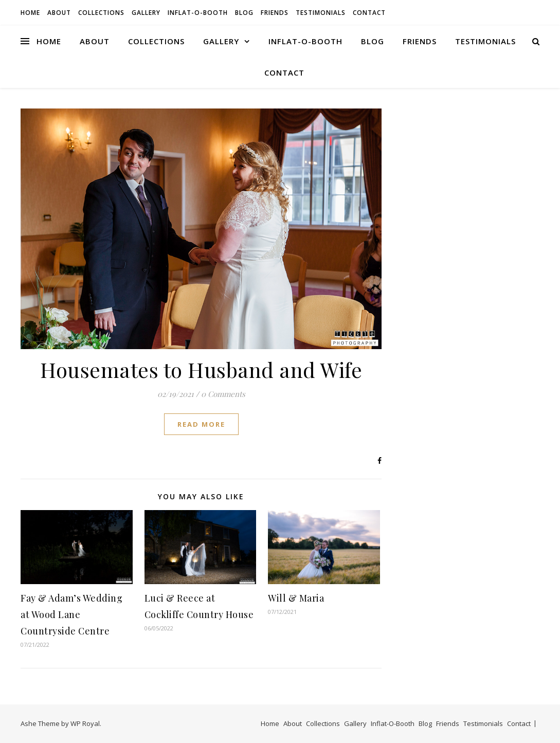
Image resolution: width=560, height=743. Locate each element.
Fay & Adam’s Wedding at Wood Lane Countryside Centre (71, 614)
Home (30, 13)
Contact (369, 13)
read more (201, 424)
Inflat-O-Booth (198, 13)
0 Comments (223, 394)
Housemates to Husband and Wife (201, 369)
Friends (275, 13)
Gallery (146, 13)
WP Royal (85, 723)
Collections (101, 13)
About (59, 13)
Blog (244, 13)
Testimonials (321, 13)
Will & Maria (296, 598)
